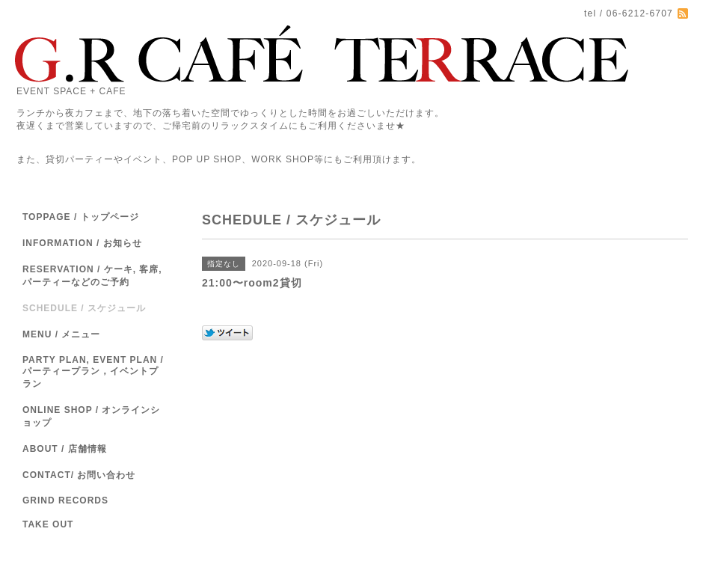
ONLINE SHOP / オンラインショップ (91, 416)
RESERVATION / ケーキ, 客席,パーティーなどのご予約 (92, 276)
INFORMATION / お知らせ (82, 243)
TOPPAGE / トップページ (81, 217)
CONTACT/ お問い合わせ (79, 475)
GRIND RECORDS (65, 500)
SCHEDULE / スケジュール (84, 308)
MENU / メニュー (61, 334)
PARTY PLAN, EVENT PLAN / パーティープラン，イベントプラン (93, 372)
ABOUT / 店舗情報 (65, 449)
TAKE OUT (48, 524)
